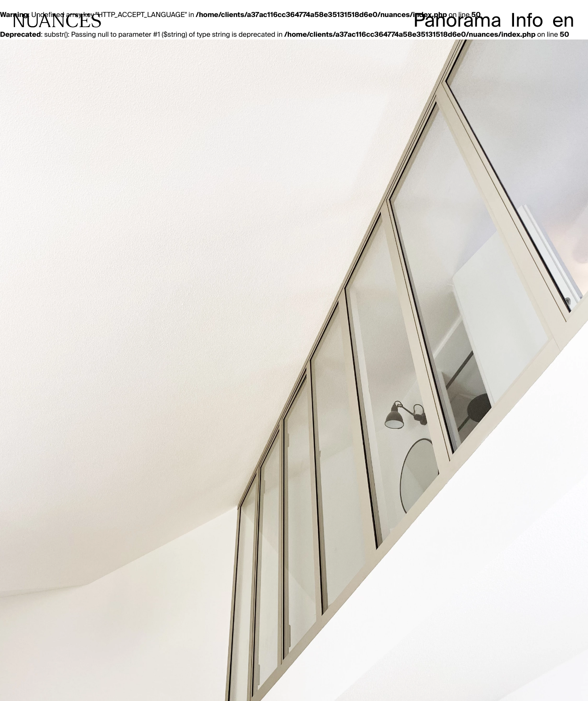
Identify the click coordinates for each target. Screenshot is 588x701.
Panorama (457, 20)
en (563, 20)
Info (527, 20)
